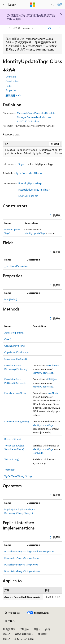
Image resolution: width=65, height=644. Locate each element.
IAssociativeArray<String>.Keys (21, 565)
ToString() (9, 470)
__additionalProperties (16, 266)
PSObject (52, 379)
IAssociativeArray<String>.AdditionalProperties (29, 551)
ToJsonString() (12, 459)
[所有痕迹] (6, 28)
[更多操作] (59, 28)
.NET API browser (21, 28)
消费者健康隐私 (23, 634)
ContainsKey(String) (15, 346)
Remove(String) (12, 439)
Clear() (8, 339)
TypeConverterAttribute (30, 173)
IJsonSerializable (28, 196)
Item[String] (11, 299)
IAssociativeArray (29, 189)
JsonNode (53, 393)
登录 (60, 4)
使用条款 (43, 634)
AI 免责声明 (9, 629)
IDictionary (53, 365)
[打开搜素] (53, 5)
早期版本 (24, 629)
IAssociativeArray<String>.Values (22, 571)
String (45, 189)
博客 (36, 629)
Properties (11, 90)
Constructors (12, 81)
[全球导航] (3, 5)
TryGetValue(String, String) (18, 476)
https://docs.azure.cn (39, 49)
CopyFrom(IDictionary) (16, 352)
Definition (11, 77)
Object (22, 164)
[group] (32, 152)
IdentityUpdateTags (35, 233)
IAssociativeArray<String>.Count (22, 558)
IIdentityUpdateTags (30, 183)
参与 (47, 629)
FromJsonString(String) (17, 421)
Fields (8, 86)
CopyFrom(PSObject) (16, 359)
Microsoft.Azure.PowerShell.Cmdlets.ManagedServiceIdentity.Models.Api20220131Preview (36, 117)
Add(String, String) (14, 333)
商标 (5, 639)
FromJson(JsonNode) (15, 393)
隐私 (5, 634)
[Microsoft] (33, 5)
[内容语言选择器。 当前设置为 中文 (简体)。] (12, 613)
